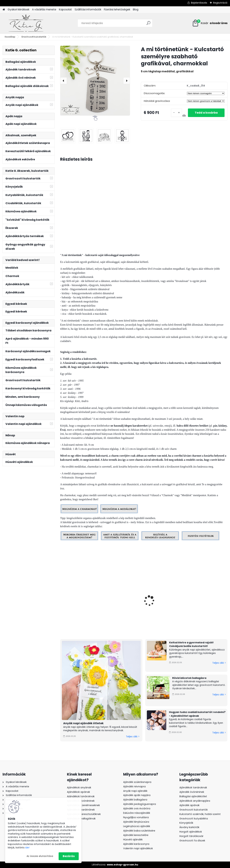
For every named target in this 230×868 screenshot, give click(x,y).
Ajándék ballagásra (135, 800)
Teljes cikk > (133, 737)
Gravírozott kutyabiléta (194, 819)
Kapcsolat (65, 9)
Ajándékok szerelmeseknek (83, 805)
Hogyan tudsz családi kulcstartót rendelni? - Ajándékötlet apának (197, 714)
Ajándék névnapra (134, 786)
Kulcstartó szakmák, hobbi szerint (200, 814)
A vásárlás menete (44, 9)
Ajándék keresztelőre (136, 835)
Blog (136, 9)
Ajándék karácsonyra (136, 844)
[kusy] (177, 113)
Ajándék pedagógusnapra (140, 804)
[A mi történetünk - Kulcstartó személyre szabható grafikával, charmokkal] (95, 81)
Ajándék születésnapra (137, 782)
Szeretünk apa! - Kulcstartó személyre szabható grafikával (119, 608)
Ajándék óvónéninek (192, 792)
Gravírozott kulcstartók (34, 37)
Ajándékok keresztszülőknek (84, 814)
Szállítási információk (88, 9)
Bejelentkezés (199, 3)
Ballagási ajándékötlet (193, 796)
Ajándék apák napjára (137, 795)
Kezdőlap (10, 37)
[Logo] (26, 23)
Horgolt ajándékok (191, 832)
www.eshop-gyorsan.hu (122, 865)
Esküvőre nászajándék (137, 813)
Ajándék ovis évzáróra (137, 808)
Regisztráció (220, 3)
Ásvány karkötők (189, 827)
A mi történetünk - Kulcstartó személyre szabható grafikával (77, 608)
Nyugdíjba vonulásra (136, 817)
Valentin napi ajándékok (138, 848)
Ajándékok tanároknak (81, 796)
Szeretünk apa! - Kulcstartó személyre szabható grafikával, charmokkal (204, 610)
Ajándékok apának (78, 792)
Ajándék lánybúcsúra (136, 822)
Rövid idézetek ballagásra (189, 678)
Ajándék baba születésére (139, 831)
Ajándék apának (190, 805)
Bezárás (69, 856)
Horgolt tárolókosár (191, 836)
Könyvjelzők (186, 823)
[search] (148, 24)
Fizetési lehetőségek (117, 9)
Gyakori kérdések (18, 9)
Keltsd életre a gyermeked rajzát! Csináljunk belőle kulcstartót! (191, 644)
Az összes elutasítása (40, 856)
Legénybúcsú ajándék (137, 826)
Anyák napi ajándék (135, 791)
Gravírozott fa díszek (192, 841)
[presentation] (64, 81)
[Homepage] (4, 10)
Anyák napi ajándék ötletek (83, 723)
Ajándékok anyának (79, 787)
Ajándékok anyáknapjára (195, 801)
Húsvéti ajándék (133, 840)
